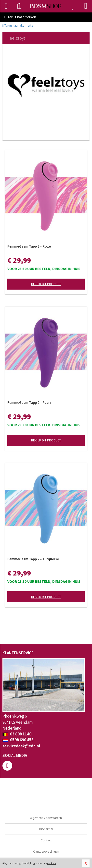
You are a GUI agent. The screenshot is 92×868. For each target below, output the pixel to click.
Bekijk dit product (46, 284)
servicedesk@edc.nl (21, 746)
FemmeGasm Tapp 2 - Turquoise (33, 559)
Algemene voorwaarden (46, 818)
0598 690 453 (18, 740)
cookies (52, 863)
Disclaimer (46, 829)
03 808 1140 (17, 734)
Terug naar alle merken (19, 26)
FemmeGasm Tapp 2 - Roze (29, 246)
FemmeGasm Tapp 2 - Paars (29, 403)
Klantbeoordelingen (46, 852)
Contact (46, 840)
